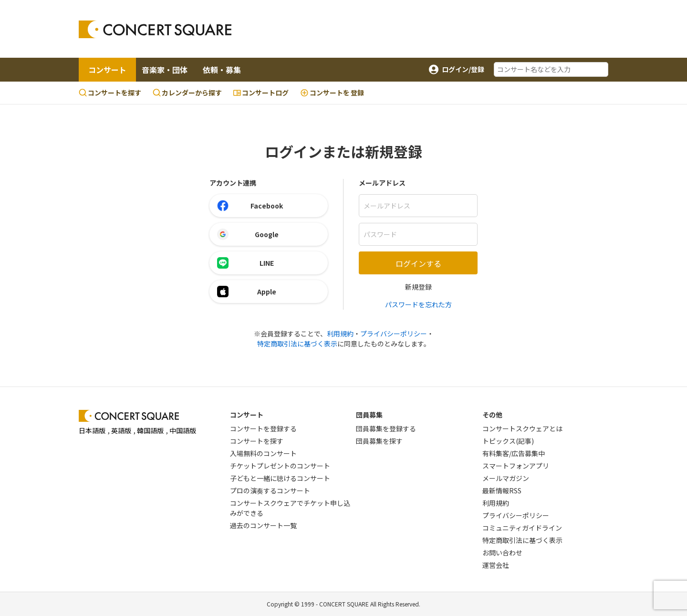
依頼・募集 (222, 70)
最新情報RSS (502, 491)
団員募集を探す (379, 441)
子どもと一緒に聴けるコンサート (280, 478)
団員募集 (369, 415)
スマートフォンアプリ (516, 466)
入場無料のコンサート (263, 453)
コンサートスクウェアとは (522, 428)
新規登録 (418, 287)
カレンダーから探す (187, 93)
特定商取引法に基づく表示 (297, 344)
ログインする (418, 263)
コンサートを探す (110, 93)
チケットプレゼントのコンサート (280, 466)
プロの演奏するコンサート (270, 491)
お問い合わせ (502, 553)
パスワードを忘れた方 (418, 304)
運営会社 (496, 565)
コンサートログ (261, 93)
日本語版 (92, 430)
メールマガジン (506, 478)
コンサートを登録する (263, 428)
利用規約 (340, 334)
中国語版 (183, 430)
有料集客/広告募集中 (514, 453)
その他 (492, 415)
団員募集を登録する (386, 428)
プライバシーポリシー (394, 334)
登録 (332, 93)
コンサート (107, 70)
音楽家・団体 (165, 70)
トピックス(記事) (508, 441)
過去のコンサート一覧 (263, 525)
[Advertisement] (420, 29)
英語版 (121, 430)
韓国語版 (150, 430)
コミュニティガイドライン (522, 528)
